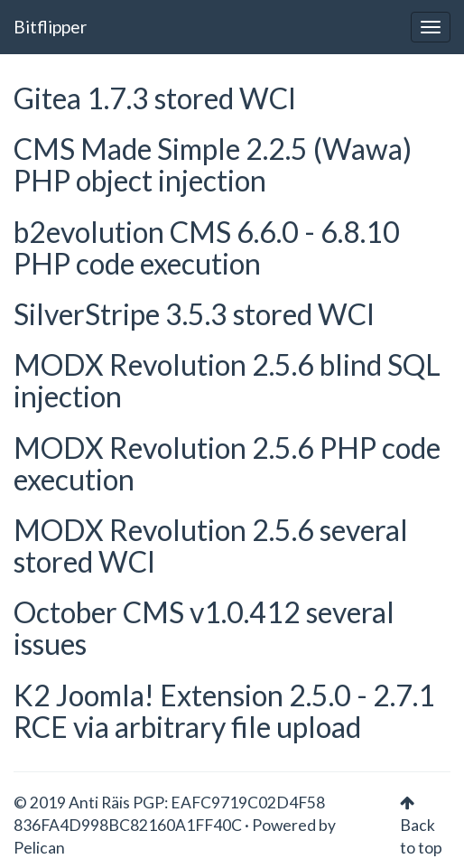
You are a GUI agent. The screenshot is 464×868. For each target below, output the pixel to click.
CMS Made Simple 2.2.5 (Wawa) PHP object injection (213, 164)
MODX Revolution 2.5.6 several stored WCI (211, 546)
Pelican (39, 848)
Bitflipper (50, 27)
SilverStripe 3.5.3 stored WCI (194, 314)
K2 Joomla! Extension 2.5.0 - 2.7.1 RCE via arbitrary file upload (224, 711)
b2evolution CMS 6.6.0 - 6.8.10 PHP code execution (207, 247)
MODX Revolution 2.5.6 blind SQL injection (227, 380)
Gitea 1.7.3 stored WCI (155, 98)
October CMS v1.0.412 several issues (204, 628)
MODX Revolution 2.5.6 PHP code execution (227, 463)
